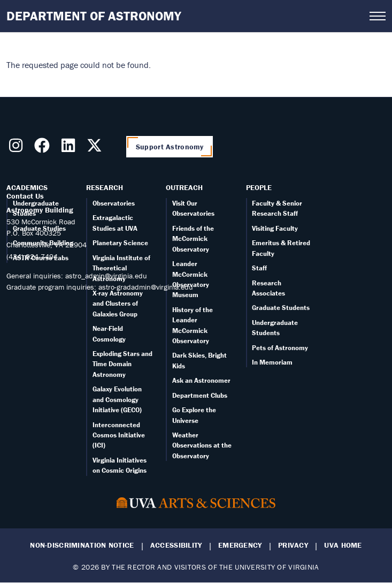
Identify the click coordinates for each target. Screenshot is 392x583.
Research (105, 187)
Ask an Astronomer (201, 380)
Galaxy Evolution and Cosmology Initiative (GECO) (117, 399)
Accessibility (176, 545)
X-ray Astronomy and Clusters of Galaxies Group (118, 304)
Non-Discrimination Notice (82, 545)
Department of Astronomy (94, 16)
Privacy (293, 545)
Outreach (184, 187)
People (259, 187)
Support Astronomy (170, 147)
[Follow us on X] (97, 148)
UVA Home (343, 545)
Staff (259, 268)
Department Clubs (200, 395)
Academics (27, 187)
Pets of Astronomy (280, 348)
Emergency (240, 545)
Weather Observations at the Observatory (202, 445)
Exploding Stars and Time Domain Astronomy (122, 364)
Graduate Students (281, 308)
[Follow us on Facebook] (44, 148)
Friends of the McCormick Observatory (193, 239)
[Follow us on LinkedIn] (70, 148)
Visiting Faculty (275, 228)
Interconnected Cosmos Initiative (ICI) (119, 435)
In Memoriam (272, 362)
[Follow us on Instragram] (18, 148)
